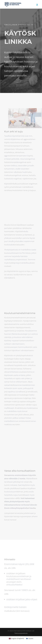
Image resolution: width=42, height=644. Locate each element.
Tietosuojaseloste (21, 633)
